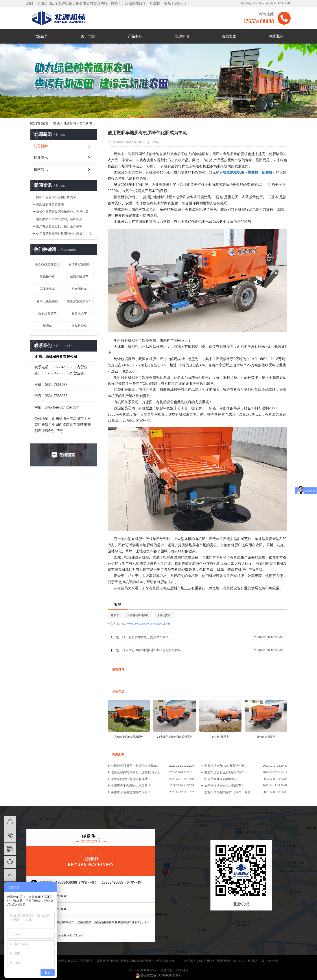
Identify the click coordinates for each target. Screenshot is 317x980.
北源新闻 (182, 36)
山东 (234, 961)
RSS (281, 3)
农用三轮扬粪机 (47, 301)
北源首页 (41, 36)
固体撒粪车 (47, 289)
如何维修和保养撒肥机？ (221, 779)
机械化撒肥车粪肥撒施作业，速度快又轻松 (65, 212)
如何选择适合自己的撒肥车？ (224, 786)
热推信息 (246, 3)
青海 (227, 961)
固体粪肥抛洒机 (79, 264)
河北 (275, 961)
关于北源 (88, 36)
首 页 (57, 123)
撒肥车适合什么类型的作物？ (224, 772)
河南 (269, 961)
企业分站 (259, 3)
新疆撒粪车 (79, 313)
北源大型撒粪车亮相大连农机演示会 (135, 772)
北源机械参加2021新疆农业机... (226, 766)
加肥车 (47, 326)
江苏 (241, 961)
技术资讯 (41, 169)
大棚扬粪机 (164, 615)
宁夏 (262, 961)
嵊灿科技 (182, 970)
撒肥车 (115, 615)
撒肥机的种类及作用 (50, 204)
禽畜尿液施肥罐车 (79, 301)
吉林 (248, 961)
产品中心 (135, 36)
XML (288, 3)
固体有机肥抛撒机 (138, 615)
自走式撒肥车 (47, 313)
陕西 (255, 961)
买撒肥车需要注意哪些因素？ (131, 792)
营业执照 (87, 961)
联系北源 (276, 36)
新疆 (220, 961)
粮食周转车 (79, 289)
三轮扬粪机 (47, 277)
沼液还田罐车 (79, 277)
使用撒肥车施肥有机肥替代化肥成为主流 (64, 234)
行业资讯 (41, 158)
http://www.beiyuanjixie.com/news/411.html (146, 624)
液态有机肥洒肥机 (47, 264)
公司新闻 (86, 123)
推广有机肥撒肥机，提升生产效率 (59, 226)
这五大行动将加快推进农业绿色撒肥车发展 (152, 650)
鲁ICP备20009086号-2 (143, 970)
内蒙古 (201, 961)
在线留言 (229, 36)
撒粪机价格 (79, 326)
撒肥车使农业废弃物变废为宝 (56, 197)
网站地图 (271, 3)
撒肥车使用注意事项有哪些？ (131, 779)
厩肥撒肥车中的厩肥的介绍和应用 (59, 219)
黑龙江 (212, 961)
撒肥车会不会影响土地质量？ (131, 786)
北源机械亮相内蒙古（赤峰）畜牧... (229, 792)
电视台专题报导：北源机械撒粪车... (135, 766)
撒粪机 (114, 961)
